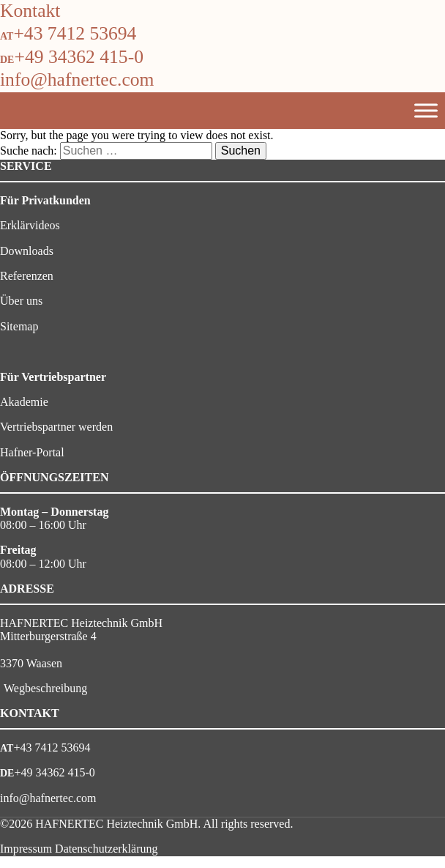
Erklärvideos (30, 225)
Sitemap (19, 326)
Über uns (21, 301)
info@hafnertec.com (77, 79)
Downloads (27, 251)
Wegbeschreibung (45, 688)
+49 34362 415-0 (79, 57)
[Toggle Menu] (426, 110)
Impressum (26, 849)
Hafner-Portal (32, 452)
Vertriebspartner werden (56, 427)
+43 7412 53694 (75, 33)
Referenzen (27, 276)
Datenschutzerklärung (106, 849)
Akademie (24, 402)
